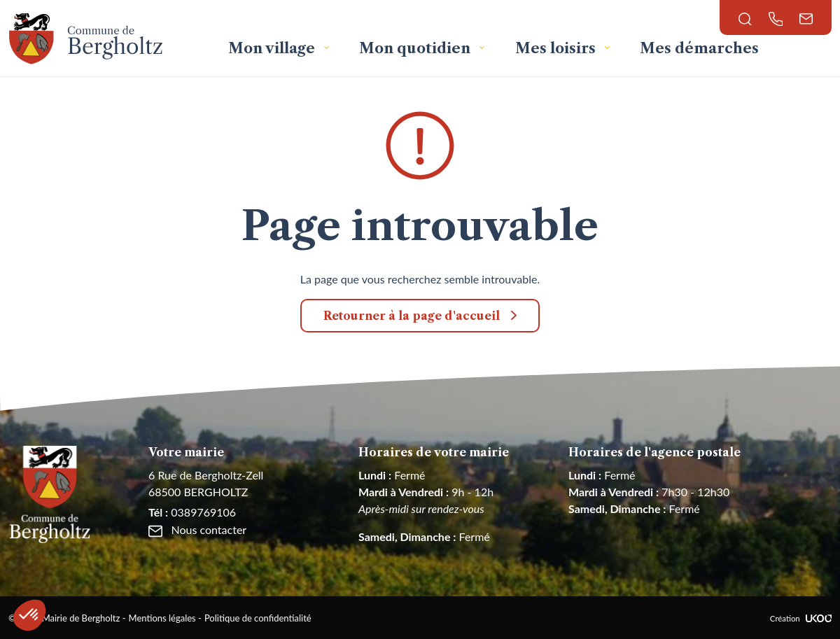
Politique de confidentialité (258, 618)
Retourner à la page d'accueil (412, 316)
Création (801, 618)
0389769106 (192, 512)
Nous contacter (197, 529)
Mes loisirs (557, 48)
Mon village (273, 48)
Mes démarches (699, 48)
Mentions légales (162, 618)
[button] (29, 615)
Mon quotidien (416, 48)
